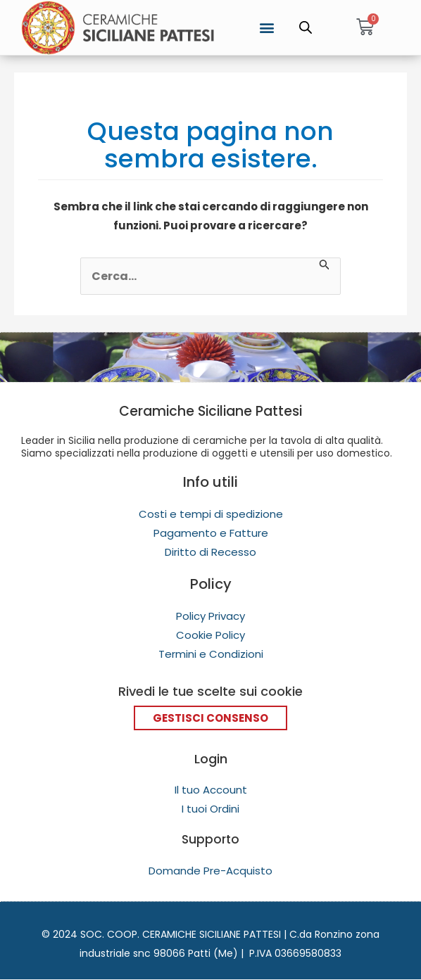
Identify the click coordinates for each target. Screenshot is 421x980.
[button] (267, 27)
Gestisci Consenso (210, 718)
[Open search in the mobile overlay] (306, 27)
